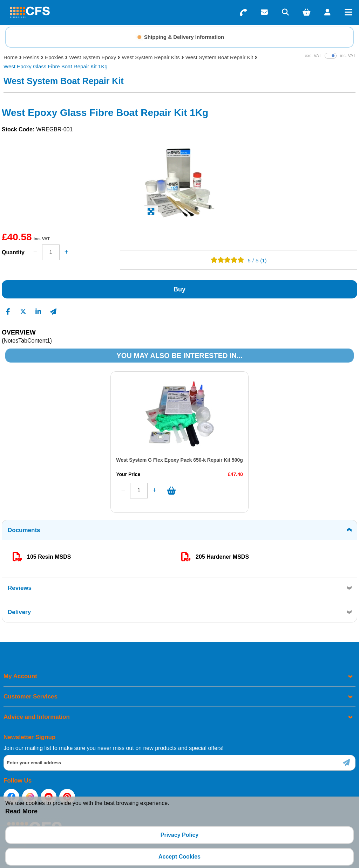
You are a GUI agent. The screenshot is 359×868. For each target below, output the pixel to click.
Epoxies (54, 57)
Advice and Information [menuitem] (37, 717)
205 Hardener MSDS (222, 557)
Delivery (19, 612)
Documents (24, 530)
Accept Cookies (179, 857)
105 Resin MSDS (49, 557)
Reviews (20, 588)
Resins (31, 57)
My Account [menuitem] (20, 676)
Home (11, 57)
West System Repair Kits (151, 57)
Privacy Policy (180, 835)
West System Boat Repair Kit (219, 57)
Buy (179, 289)
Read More (21, 811)
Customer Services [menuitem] (31, 697)
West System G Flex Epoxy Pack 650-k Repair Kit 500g (91, 460)
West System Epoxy (93, 57)
